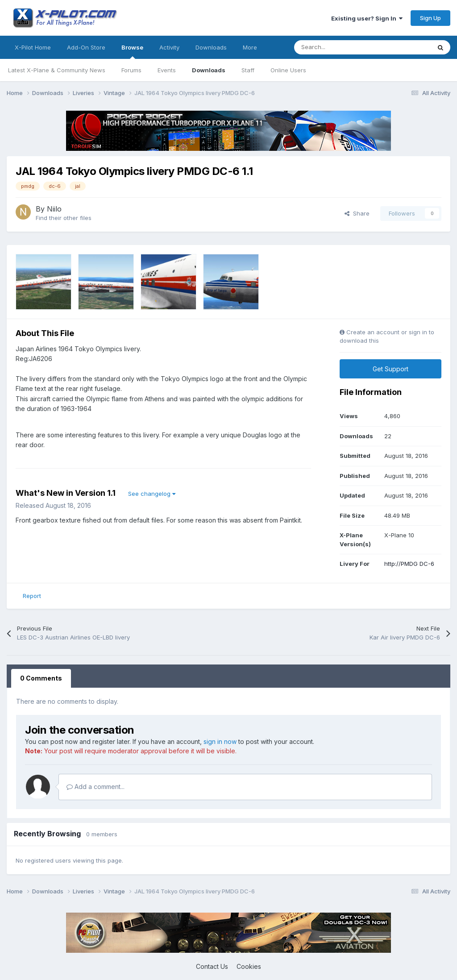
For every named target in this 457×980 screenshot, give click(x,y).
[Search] (343, 47)
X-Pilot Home (33, 47)
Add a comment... (96, 787)
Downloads (209, 70)
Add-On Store (86, 47)
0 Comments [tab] (41, 678)
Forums (131, 70)
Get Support (391, 369)
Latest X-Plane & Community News (57, 70)
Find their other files (64, 218)
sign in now (220, 741)
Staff (248, 70)
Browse (132, 51)
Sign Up (430, 18)
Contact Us (212, 966)
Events (167, 70)
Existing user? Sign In (367, 18)
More (250, 47)
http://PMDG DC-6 (409, 564)
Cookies (249, 966)
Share (357, 213)
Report (32, 596)
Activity (169, 47)
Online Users (288, 70)
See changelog (152, 494)
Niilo (54, 209)
